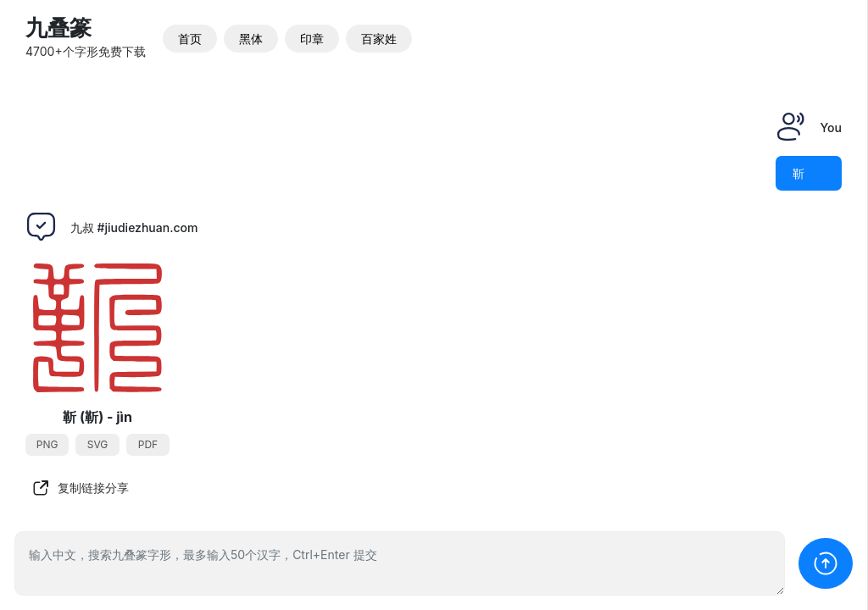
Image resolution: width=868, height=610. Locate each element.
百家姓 (379, 39)
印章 (312, 39)
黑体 (251, 39)
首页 (190, 39)
